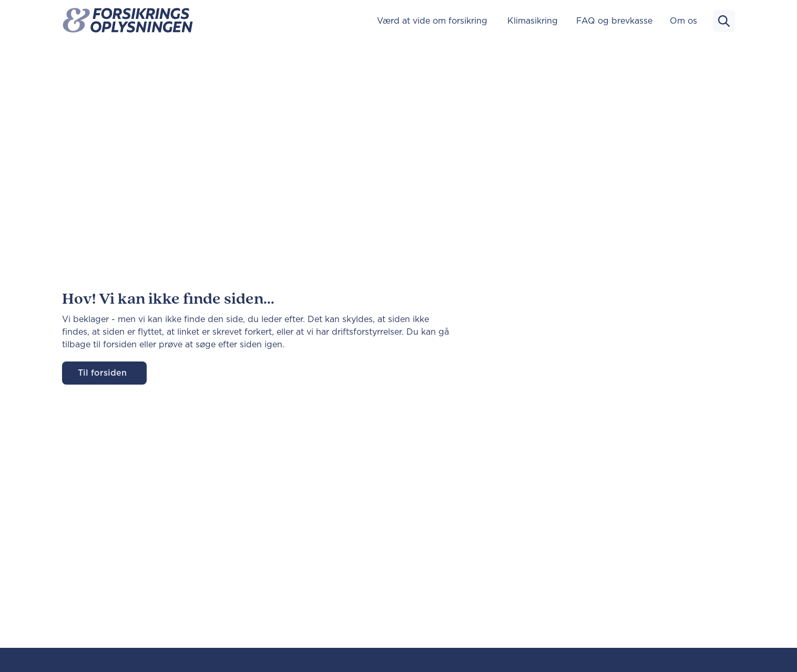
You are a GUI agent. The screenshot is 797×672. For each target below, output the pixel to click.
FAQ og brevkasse (614, 21)
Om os (683, 21)
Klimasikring (533, 21)
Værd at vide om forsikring (432, 21)
